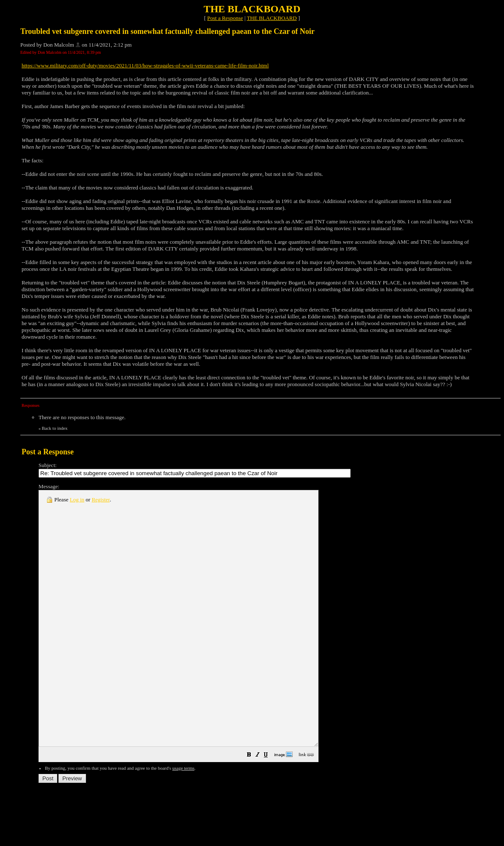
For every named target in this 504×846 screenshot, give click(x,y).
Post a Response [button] (225, 18)
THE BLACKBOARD (272, 18)
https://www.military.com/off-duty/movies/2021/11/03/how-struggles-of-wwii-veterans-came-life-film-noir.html (145, 65)
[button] (283, 807)
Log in (77, 500)
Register (101, 500)
